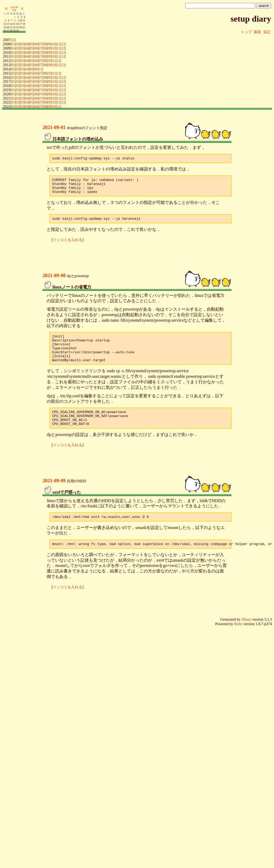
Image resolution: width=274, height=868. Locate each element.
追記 (267, 32)
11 (59, 44)
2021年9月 (14, 9)
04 (27, 44)
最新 (257, 32)
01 (13, 44)
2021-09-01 (54, 127)
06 (36, 44)
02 (18, 44)
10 (54, 44)
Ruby (238, 639)
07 (40, 44)
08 (45, 44)
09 (50, 44)
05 (31, 44)
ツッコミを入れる (68, 244)
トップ (246, 32)
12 (13, 40)
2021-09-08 (54, 280)
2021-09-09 (54, 494)
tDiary (246, 634)
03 (22, 44)
